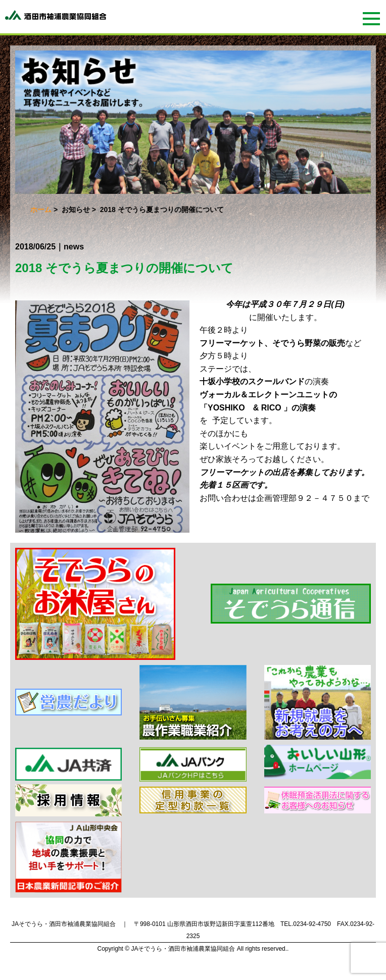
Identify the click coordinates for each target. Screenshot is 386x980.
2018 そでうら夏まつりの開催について (124, 268)
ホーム (41, 210)
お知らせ (76, 210)
